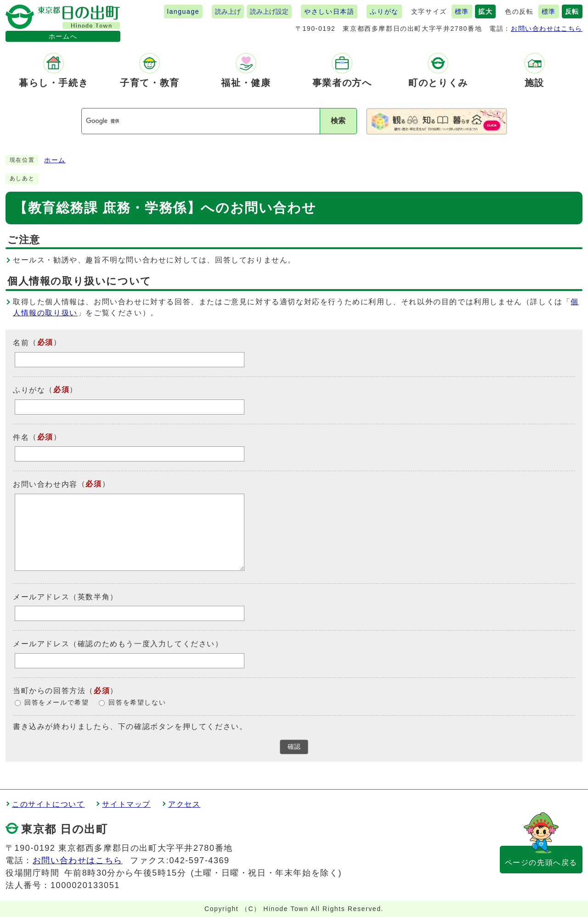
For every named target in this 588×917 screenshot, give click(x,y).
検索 (338, 121)
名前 (21, 343)
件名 (21, 437)
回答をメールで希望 (57, 703)
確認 (294, 747)
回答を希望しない (137, 703)
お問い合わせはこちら (547, 28)
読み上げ (228, 11)
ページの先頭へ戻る (541, 863)
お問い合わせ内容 (45, 484)
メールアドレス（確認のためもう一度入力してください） (118, 644)
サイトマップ (126, 804)
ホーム (55, 160)
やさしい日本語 (329, 11)
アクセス (184, 804)
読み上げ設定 (269, 11)
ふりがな (384, 11)
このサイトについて (48, 804)
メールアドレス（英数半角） (65, 596)
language (183, 11)
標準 (462, 11)
